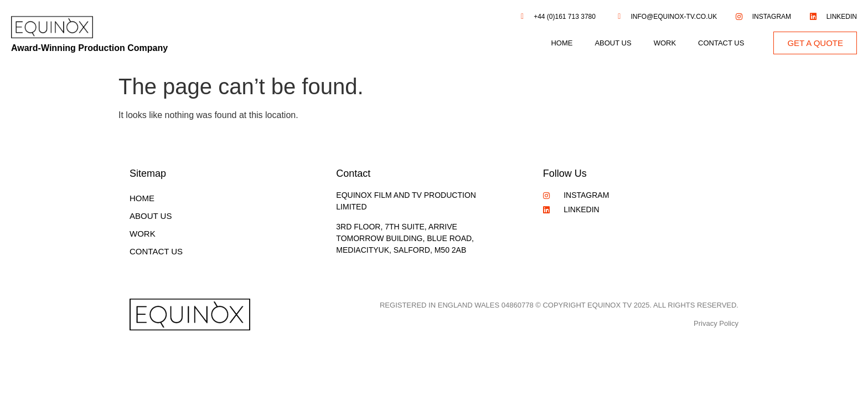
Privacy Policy (716, 323)
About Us (613, 43)
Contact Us (721, 43)
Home (562, 43)
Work (665, 43)
